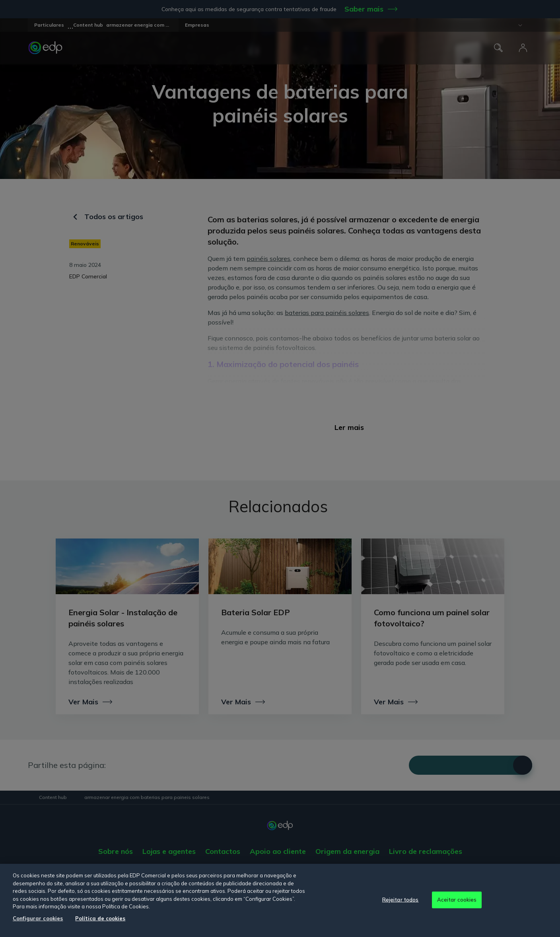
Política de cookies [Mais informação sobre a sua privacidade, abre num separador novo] (100, 918)
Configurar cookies (38, 918)
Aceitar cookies (457, 900)
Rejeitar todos (401, 900)
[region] (280, 900)
